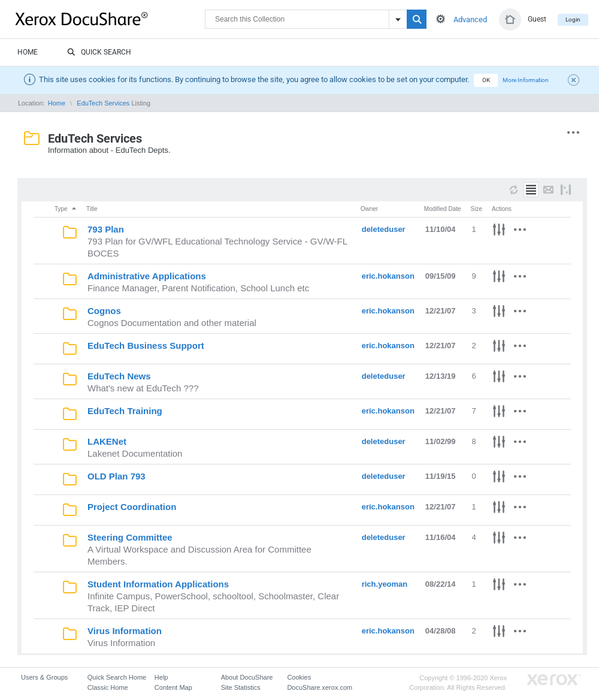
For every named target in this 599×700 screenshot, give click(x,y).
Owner (369, 209)
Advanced (470, 19)
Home (28, 52)
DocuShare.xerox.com (320, 687)
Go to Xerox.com (554, 680)
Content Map (173, 687)
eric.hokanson (388, 276)
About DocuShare (247, 677)
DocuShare (110, 19)
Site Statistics (241, 687)
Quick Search (99, 53)
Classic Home (108, 687)
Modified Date (443, 209)
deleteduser (384, 229)
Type (66, 209)
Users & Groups (44, 677)
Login (573, 19)
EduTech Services (103, 103)
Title (92, 209)
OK (486, 80)
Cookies (299, 677)
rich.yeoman (385, 584)
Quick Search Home (117, 677)
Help (161, 677)
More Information (526, 80)
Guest (537, 19)
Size (477, 209)
